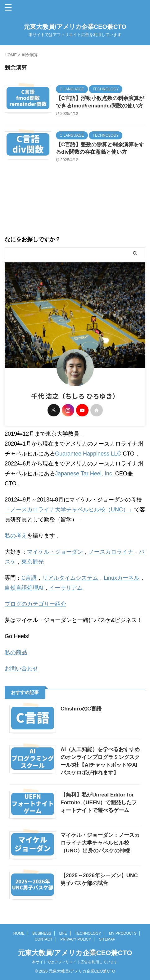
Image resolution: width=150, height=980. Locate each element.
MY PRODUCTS (123, 933)
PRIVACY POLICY (76, 939)
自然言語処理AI (24, 588)
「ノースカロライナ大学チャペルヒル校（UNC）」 (69, 510)
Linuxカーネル (122, 578)
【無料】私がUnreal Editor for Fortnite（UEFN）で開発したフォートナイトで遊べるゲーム (99, 803)
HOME (19, 933)
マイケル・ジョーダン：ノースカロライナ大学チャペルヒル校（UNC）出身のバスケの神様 (100, 843)
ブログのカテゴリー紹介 (35, 604)
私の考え (16, 536)
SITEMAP (107, 939)
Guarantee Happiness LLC (88, 454)
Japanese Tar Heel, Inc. (84, 474)
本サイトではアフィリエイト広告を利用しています (75, 962)
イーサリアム (66, 588)
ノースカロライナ (111, 552)
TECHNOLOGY (88, 933)
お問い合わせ (21, 669)
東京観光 (33, 562)
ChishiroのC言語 (81, 709)
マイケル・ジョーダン (55, 552)
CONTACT (44, 939)
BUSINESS (42, 933)
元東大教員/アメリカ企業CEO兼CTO (75, 27)
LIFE (63, 933)
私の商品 (16, 652)
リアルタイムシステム (70, 578)
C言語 (29, 578)
